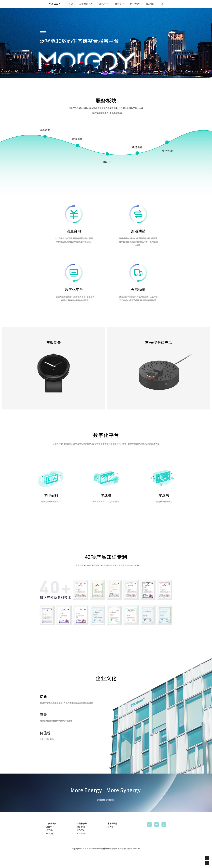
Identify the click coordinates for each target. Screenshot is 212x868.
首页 (71, 4)
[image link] (54, 4)
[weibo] (149, 825)
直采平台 (81, 834)
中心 (52, 827)
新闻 (48, 827)
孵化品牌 (135, 4)
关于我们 (50, 830)
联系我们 (50, 834)
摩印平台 (104, 4)
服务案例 (119, 4)
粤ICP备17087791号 (132, 849)
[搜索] (162, 4)
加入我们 (150, 4)
